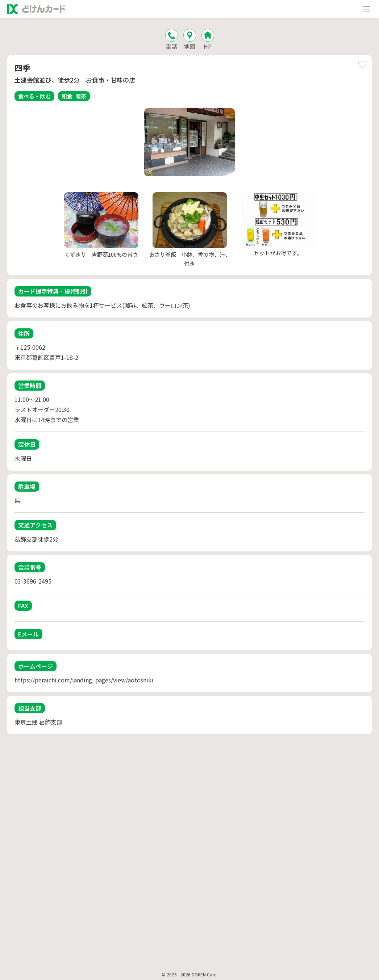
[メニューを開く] (366, 9)
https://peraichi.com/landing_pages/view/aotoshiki (84, 680)
